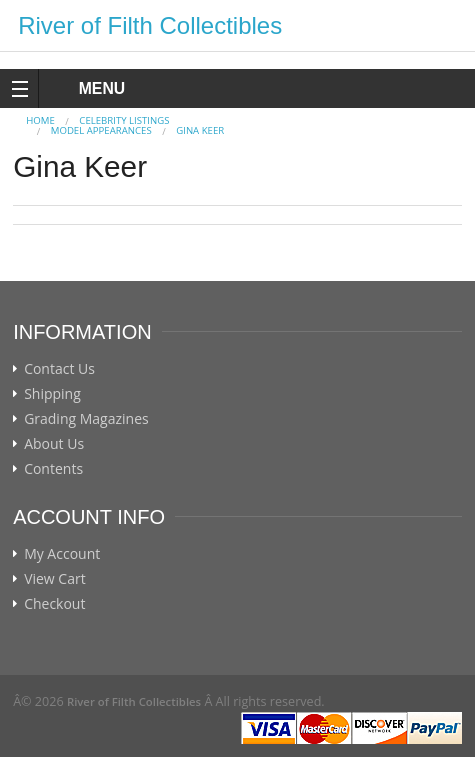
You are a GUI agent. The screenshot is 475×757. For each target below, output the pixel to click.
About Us (54, 444)
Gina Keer (200, 130)
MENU (83, 88)
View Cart (55, 579)
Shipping (52, 394)
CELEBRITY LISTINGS (124, 120)
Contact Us (59, 369)
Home (40, 120)
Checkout (54, 604)
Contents (53, 469)
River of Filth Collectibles (150, 25)
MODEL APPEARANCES (101, 130)
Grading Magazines (86, 419)
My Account (62, 554)
